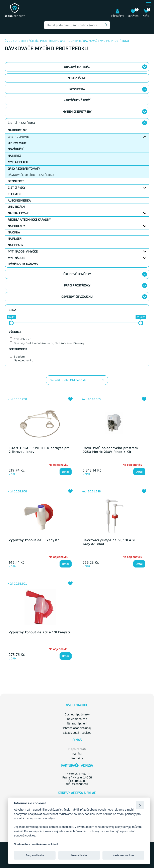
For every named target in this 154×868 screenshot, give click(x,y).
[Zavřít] (140, 805)
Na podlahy (16, 226)
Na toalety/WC (18, 213)
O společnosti (77, 749)
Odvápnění (16, 150)
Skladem (19, 356)
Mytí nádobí (17, 258)
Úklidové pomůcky (77, 274)
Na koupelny (17, 130)
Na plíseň (15, 239)
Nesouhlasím (79, 855)
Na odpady (16, 245)
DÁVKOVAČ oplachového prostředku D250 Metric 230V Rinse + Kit (111, 450)
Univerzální (17, 207)
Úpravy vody (17, 143)
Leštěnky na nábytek (23, 265)
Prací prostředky (77, 286)
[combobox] (77, 25)
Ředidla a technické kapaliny (29, 220)
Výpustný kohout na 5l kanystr (34, 540)
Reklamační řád (77, 719)
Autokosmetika (19, 201)
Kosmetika (77, 90)
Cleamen (14, 194)
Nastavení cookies (123, 855)
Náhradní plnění (77, 723)
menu (148, 4)
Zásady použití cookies (77, 733)
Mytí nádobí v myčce (23, 252)
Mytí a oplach (18, 162)
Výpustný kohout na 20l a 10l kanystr (40, 632)
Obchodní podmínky (77, 714)
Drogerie (21, 41)
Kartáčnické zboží (77, 101)
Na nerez (14, 156)
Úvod (9, 41)
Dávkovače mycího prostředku (31, 175)
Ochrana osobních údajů (77, 728)
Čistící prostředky (44, 41)
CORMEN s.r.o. (23, 339)
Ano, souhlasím (35, 855)
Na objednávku (24, 360)
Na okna (14, 233)
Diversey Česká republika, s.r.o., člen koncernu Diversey (49, 343)
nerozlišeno (77, 78)
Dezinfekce (16, 181)
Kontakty (77, 758)
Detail (66, 472)
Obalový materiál (77, 67)
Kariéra (77, 754)
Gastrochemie (70, 41)
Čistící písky (17, 188)
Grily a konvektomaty (24, 169)
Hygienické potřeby (77, 112)
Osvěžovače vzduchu (77, 297)
